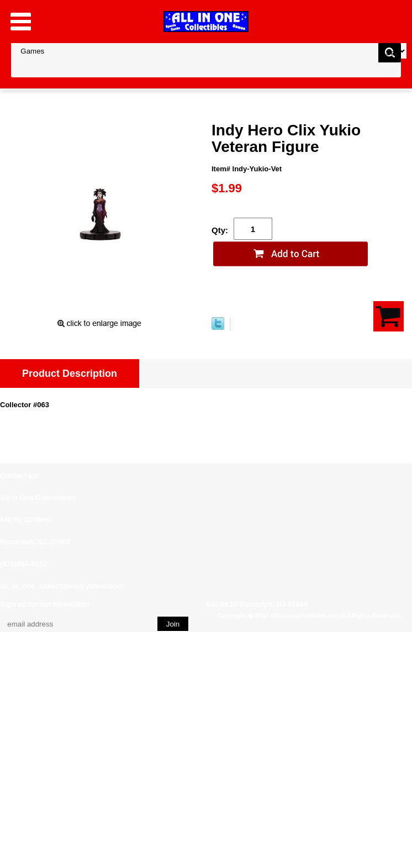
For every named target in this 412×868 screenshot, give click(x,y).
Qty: (220, 230)
